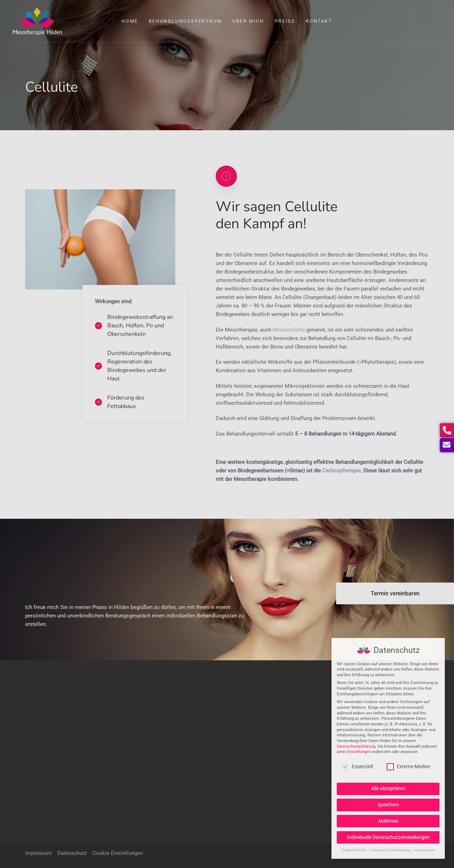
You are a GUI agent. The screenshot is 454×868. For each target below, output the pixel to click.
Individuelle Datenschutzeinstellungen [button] (388, 837)
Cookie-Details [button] (355, 850)
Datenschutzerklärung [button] (391, 850)
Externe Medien (408, 767)
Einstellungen (359, 752)
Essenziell (357, 767)
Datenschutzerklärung (356, 746)
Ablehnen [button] (388, 821)
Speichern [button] (388, 805)
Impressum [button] (425, 850)
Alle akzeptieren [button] (388, 788)
